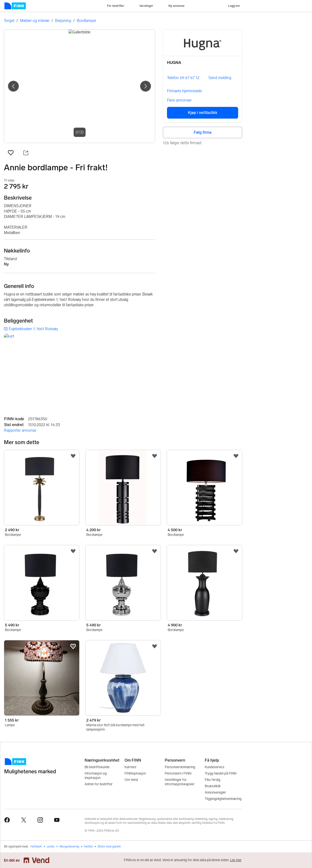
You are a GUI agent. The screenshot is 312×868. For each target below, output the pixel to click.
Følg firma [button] (203, 132)
